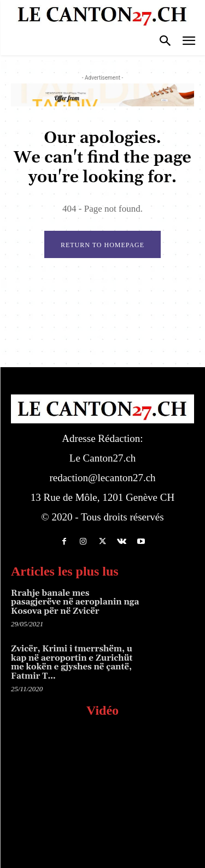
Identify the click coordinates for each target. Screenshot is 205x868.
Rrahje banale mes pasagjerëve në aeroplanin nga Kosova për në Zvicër (75, 602)
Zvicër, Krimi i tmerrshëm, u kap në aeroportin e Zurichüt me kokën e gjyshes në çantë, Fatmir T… (72, 663)
